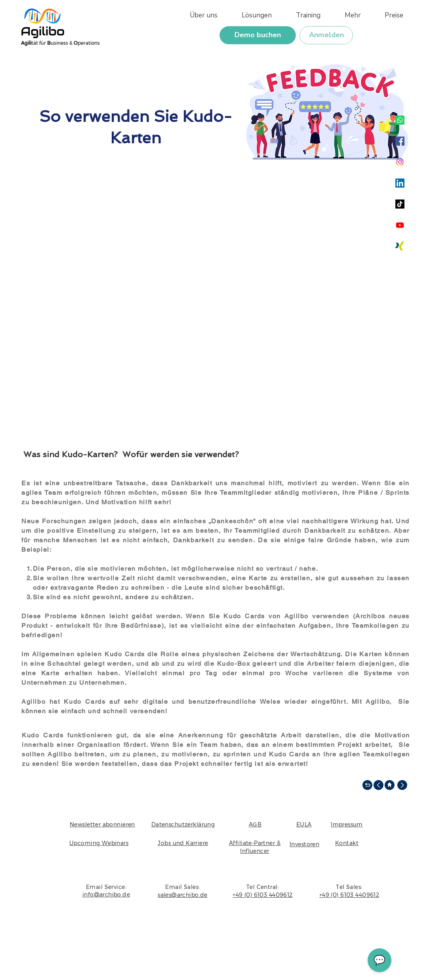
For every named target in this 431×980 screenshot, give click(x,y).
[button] (347, 15)
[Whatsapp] (400, 120)
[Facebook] (400, 141)
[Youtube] (400, 225)
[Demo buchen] (258, 35)
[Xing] (400, 246)
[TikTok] (400, 204)
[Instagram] (400, 162)
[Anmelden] (326, 35)
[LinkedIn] (400, 183)
